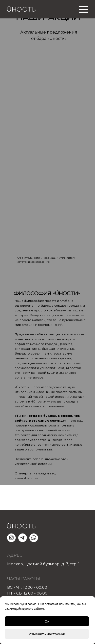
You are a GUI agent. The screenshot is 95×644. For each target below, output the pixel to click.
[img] (48, 204)
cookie (32, 604)
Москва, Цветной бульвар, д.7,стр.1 (43, 564)
